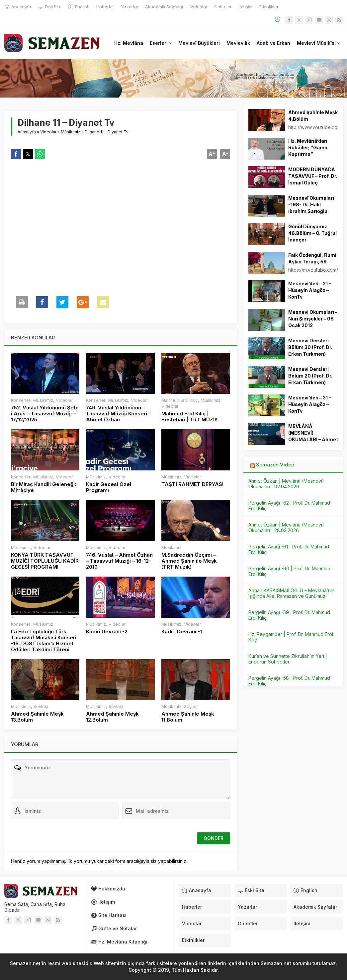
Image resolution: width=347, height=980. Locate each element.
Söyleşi (41, 706)
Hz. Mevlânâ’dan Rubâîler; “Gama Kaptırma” (308, 147)
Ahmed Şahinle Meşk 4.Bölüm (313, 116)
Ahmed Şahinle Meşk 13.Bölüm (37, 717)
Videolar (48, 132)
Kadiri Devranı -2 (107, 632)
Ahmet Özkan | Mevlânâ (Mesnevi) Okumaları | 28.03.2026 (286, 527)
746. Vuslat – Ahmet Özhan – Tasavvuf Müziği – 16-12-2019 (119, 561)
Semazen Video (275, 465)
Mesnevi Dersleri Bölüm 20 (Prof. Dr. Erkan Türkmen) (310, 376)
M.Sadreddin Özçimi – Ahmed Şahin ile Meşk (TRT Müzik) (189, 561)
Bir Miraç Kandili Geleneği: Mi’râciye (43, 487)
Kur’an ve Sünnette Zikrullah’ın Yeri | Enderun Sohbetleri (288, 659)
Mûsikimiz (71, 132)
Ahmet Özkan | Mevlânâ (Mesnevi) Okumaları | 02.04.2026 (286, 484)
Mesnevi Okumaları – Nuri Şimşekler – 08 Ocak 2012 (313, 319)
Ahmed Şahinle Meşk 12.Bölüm (112, 717)
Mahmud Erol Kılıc (180, 400)
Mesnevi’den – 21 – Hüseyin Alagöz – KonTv (310, 290)
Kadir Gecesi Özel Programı (109, 487)
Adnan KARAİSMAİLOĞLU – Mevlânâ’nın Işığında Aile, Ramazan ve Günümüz (291, 593)
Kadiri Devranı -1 (182, 632)
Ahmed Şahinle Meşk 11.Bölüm (188, 717)
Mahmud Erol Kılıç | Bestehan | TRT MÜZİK (190, 417)
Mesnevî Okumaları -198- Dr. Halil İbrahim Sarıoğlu (311, 205)
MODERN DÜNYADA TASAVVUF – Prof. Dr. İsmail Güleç (313, 176)
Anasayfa (27, 132)
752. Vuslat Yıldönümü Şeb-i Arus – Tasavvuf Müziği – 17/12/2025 (45, 414)
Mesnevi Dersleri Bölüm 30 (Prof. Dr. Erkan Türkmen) (310, 347)
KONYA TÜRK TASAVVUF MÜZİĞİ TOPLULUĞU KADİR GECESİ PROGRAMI (45, 561)
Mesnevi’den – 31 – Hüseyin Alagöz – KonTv (310, 404)
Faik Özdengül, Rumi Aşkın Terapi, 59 (312, 258)
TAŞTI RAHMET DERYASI (192, 484)
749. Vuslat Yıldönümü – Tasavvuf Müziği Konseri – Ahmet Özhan (119, 414)
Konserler (21, 400)
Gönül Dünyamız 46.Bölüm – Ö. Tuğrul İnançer (312, 233)
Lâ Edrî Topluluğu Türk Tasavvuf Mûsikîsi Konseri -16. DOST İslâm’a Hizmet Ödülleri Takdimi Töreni (44, 641)
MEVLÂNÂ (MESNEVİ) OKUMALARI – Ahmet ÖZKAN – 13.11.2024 (313, 436)
